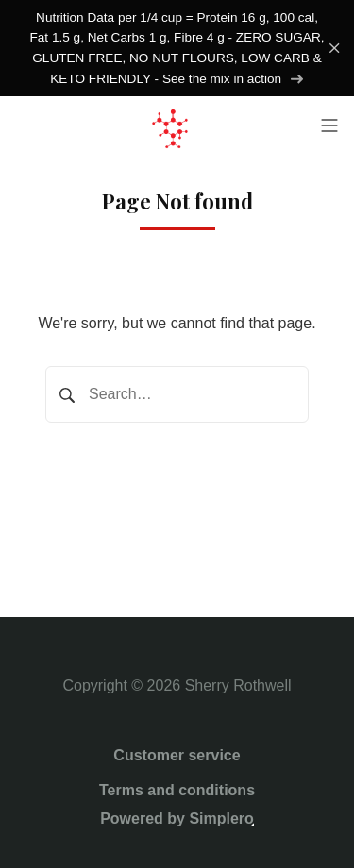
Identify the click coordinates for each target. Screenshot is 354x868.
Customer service (177, 755)
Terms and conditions (177, 790)
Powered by (177, 818)
